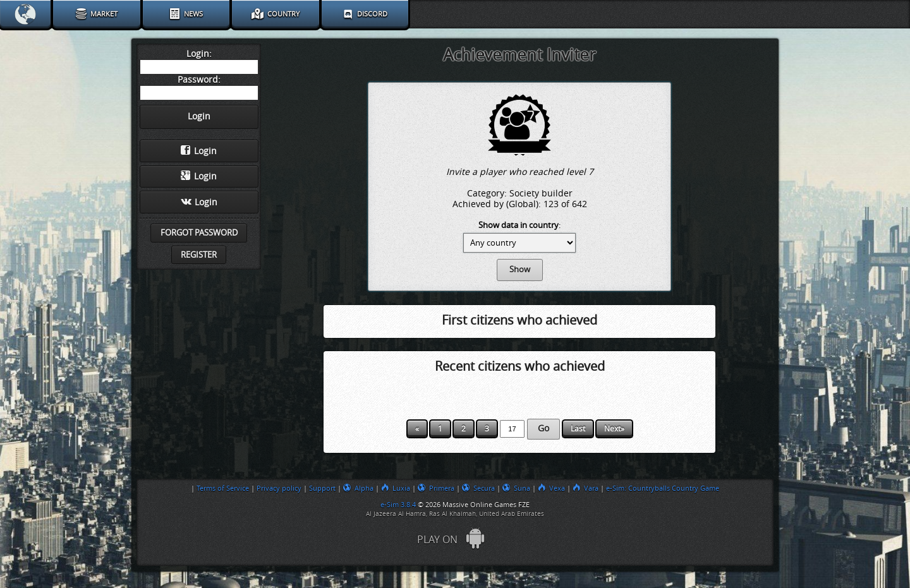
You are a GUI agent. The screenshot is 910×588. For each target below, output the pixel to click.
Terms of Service (223, 488)
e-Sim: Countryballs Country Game (663, 488)
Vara (585, 488)
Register (199, 255)
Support (322, 488)
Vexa (551, 488)
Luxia (396, 488)
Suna (516, 488)
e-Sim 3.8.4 (398, 505)
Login (199, 151)
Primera (436, 488)
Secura (478, 488)
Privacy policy (279, 488)
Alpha (358, 488)
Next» (614, 429)
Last (578, 429)
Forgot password (199, 233)
